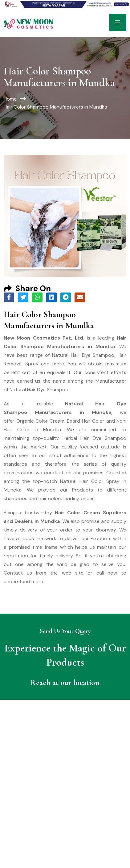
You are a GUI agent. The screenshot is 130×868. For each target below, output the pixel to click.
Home (10, 99)
